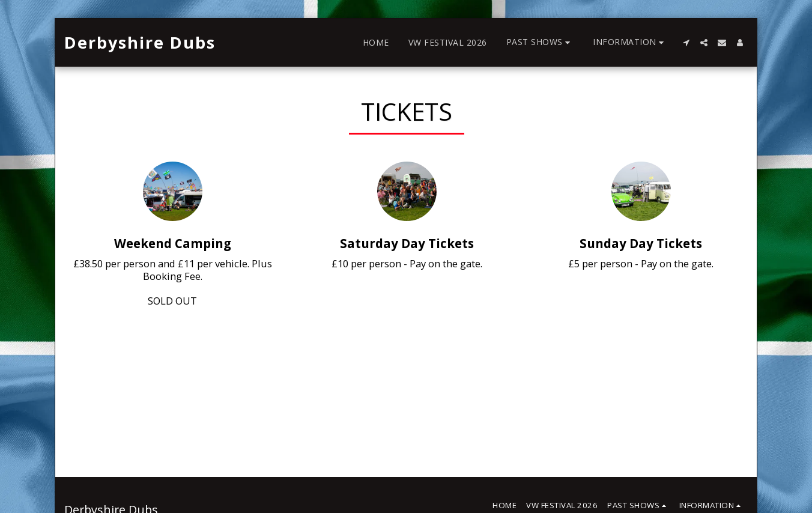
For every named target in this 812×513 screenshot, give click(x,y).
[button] (540, 42)
